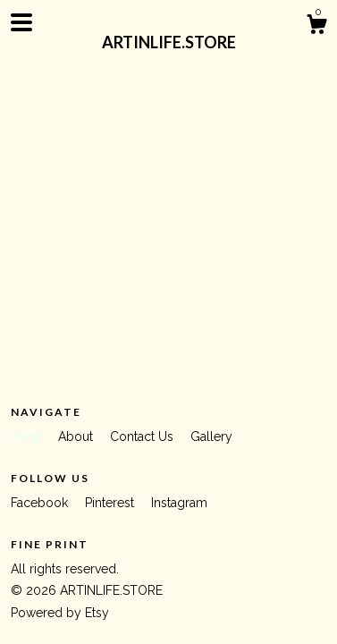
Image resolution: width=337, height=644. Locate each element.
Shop (28, 436)
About (77, 436)
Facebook (41, 503)
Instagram (179, 503)
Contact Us (143, 436)
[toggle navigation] (21, 22)
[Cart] (316, 27)
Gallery (211, 436)
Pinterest (111, 503)
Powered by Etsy (60, 613)
